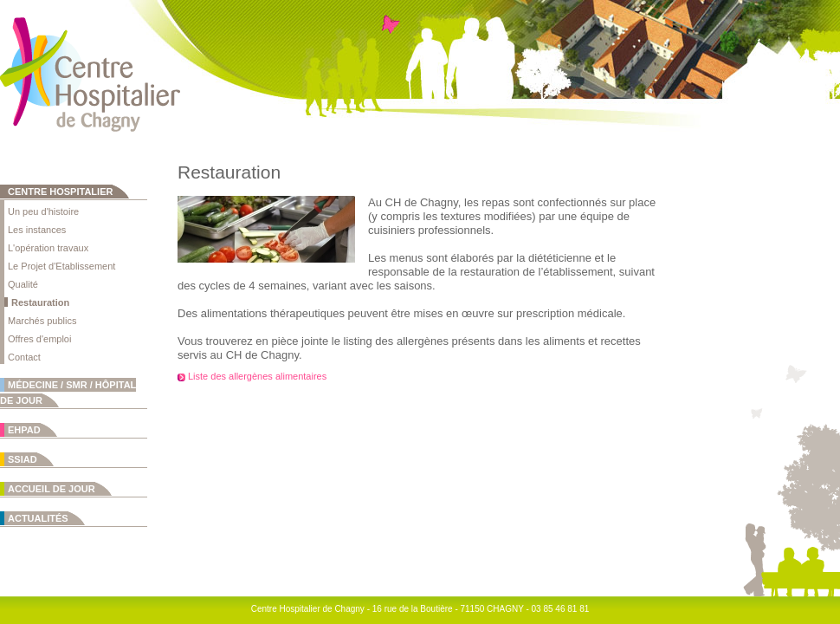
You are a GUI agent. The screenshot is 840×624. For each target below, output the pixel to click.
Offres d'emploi (39, 339)
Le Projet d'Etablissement (61, 266)
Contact (24, 357)
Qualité (23, 284)
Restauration (40, 302)
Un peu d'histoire (43, 211)
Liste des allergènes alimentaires (257, 376)
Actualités (38, 518)
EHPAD (24, 430)
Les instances (37, 230)
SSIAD (23, 459)
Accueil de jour (52, 489)
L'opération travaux (48, 248)
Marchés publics (42, 321)
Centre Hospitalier (60, 192)
